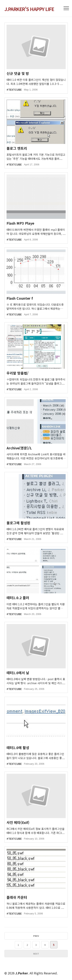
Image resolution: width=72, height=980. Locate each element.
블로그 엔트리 (17, 148)
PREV (36, 936)
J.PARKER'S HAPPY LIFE (29, 9)
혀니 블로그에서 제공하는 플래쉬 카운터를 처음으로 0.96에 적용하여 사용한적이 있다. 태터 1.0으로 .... (36, 906)
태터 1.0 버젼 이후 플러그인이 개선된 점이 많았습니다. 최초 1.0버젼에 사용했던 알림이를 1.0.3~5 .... (36, 82)
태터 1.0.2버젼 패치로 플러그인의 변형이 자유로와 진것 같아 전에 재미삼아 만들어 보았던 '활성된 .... (35, 531)
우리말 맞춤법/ (17, 373)
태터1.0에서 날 (18, 673)
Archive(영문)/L (19, 448)
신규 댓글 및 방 (18, 73)
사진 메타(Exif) (18, 822)
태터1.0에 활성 (18, 748)
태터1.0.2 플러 (18, 598)
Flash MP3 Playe (20, 223)
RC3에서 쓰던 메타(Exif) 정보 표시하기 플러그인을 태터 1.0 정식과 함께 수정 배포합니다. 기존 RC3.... (36, 831)
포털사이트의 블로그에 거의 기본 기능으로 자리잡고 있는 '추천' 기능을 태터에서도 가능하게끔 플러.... (36, 157)
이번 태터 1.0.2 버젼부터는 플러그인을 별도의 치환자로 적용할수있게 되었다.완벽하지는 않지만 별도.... (36, 606)
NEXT (36, 954)
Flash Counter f (20, 298)
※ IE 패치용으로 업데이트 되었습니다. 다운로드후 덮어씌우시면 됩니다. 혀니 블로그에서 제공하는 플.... (35, 307)
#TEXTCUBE (14, 90)
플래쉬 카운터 (17, 897)
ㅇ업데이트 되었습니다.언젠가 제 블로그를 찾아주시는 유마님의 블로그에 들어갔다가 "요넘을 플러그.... (36, 381)
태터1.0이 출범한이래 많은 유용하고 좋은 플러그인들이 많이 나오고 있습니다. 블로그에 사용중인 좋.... (36, 756)
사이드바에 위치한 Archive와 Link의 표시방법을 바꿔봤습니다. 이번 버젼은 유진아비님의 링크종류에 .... (36, 456)
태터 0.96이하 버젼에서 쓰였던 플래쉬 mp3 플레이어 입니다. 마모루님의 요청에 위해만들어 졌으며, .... (36, 232)
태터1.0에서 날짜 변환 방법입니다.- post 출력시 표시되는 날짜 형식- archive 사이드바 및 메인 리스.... (36, 681)
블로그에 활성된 (18, 523)
